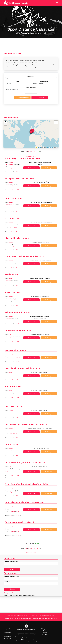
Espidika (9, 280)
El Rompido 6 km (13, 238)
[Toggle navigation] (57, 3)
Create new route (11, 615)
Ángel (8, 184)
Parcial (8, 274)
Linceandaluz (10, 164)
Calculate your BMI (44, 618)
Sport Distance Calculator (16, 3)
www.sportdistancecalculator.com (26, 629)
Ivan (8, 356)
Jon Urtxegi (9, 336)
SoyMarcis (9, 318)
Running (11, 182)
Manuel (8, 244)
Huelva (12, 208)
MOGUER (12, 264)
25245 (16, 218)
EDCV (8, 374)
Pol (7, 468)
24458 (20, 406)
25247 (19, 198)
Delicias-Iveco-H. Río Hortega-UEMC (22, 424)
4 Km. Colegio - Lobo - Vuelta (19, 158)
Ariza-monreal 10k (13, 312)
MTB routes (45, 635)
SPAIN (16, 168)
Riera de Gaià (13, 282)
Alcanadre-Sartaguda (15, 330)
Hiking (10, 278)
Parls (11, 452)
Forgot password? (8, 593)
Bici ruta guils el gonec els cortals (21, 462)
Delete (12, 589)
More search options (22, 98)
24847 (30, 330)
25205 (26, 238)
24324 (31, 522)
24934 (18, 292)
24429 (44, 424)
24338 (42, 462)
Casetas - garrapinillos (16, 522)
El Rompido (13, 246)
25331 (31, 178)
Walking (11, 162)
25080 (41, 256)
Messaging (49, 168)
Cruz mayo (10, 406)
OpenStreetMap (49, 147)
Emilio (8, 412)
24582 (39, 368)
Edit (12, 569)
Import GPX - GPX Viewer (24, 615)
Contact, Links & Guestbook (48, 615)
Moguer (12, 168)
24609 (23, 350)
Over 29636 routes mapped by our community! (8, 629)
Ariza (11, 320)
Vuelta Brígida (12, 350)
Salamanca (13, 358)
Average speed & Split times (31, 618)
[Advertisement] (31, 46)
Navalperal (12, 186)
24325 (42, 502)
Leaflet (38, 147)
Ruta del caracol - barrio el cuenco (21, 502)
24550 (18, 386)
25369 (37, 158)
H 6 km (8, 218)
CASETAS (12, 512)
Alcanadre (12, 338)
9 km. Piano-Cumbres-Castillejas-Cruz (23, 484)
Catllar (11, 394)
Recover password (10, 618)
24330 (46, 484)
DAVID (8, 298)
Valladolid (12, 434)
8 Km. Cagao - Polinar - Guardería (21, 256)
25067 (16, 274)
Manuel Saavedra (11, 204)
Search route (40, 98)
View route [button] (31, 168)
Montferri (9, 386)
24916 (27, 312)
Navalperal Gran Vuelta (16, 178)
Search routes (35, 615)
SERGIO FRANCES (11, 508)
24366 (16, 444)
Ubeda (11, 414)
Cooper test (19, 618)
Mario (8, 450)
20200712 (9, 292)
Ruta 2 (8, 444)
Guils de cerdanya (14, 470)
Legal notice (54, 618)
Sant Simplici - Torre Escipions (20, 368)
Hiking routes (45, 629)
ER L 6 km (10, 198)
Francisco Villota (10, 430)
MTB (10, 334)
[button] (31, 132)
